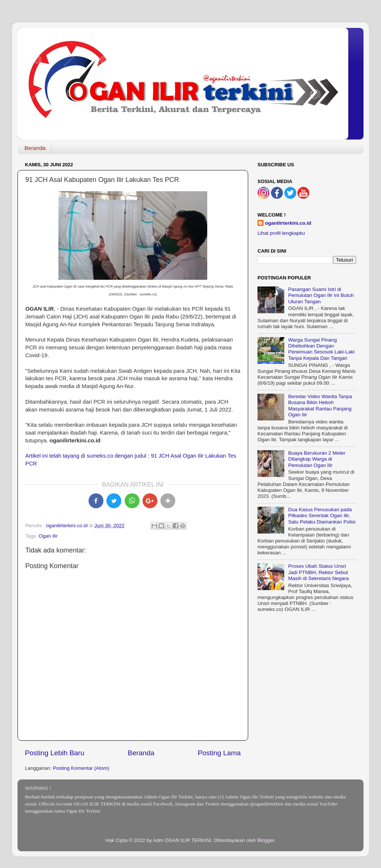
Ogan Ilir (48, 536)
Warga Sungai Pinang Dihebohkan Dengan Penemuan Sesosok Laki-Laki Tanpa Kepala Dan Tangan (321, 349)
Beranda (35, 148)
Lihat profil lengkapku (281, 233)
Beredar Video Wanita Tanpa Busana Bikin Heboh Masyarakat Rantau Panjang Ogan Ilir (320, 406)
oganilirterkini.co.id (288, 223)
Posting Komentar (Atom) (81, 768)
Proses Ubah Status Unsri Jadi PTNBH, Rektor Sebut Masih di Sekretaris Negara (318, 572)
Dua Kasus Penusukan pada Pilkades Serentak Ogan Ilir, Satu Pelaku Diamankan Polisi (322, 515)
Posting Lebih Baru (55, 753)
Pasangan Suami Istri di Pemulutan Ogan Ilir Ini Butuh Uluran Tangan (321, 295)
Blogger (266, 840)
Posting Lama (219, 753)
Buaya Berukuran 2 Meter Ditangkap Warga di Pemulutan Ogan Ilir (317, 459)
